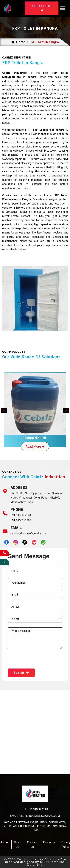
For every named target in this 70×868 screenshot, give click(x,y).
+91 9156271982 (21, 520)
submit (21, 673)
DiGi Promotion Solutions (46, 863)
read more (35, 447)
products (49, 842)
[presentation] (36, 661)
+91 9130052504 (21, 515)
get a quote (42, 8)
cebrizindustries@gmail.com (28, 533)
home (21, 42)
